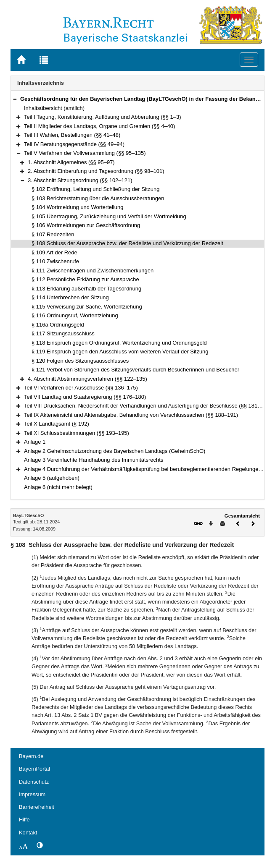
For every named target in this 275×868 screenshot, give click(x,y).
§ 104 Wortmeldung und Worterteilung (77, 207)
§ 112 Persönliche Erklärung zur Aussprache (85, 279)
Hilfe (24, 820)
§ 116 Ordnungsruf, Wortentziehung (75, 315)
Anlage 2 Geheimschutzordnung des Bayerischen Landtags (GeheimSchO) (115, 451)
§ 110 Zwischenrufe (55, 261)
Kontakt (28, 833)
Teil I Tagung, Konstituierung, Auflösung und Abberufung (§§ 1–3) (103, 117)
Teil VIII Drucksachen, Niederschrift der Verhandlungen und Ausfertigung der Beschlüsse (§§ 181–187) (148, 406)
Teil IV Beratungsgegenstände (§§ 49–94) (74, 144)
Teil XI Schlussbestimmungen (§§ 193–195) (77, 433)
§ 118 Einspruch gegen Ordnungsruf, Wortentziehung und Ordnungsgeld (119, 343)
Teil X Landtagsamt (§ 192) (57, 424)
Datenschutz (34, 782)
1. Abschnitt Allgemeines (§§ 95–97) (71, 162)
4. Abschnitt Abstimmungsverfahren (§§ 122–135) (87, 379)
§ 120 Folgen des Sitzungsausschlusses (80, 361)
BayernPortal (34, 769)
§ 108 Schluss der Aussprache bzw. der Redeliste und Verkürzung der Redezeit (127, 243)
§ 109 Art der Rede (54, 252)
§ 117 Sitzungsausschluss (63, 333)
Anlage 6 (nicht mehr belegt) (58, 487)
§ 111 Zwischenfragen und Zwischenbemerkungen (93, 271)
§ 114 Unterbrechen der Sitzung (70, 297)
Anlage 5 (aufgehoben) (52, 478)
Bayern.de (31, 756)
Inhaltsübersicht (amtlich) (54, 108)
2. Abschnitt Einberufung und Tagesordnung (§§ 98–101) (96, 171)
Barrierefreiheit (37, 807)
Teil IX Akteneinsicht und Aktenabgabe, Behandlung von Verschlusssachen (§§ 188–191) (131, 415)
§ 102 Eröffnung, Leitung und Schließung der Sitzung (95, 189)
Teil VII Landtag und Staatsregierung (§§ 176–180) (85, 397)
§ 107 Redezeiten (53, 234)
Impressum (32, 794)
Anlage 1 (35, 442)
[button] (15, 99)
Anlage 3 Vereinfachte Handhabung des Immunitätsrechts (94, 460)
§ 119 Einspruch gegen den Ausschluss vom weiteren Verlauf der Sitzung (120, 352)
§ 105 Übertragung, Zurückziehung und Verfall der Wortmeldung (109, 216)
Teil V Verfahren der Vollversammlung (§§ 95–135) (85, 153)
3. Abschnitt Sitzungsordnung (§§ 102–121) (80, 180)
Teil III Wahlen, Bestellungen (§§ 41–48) (72, 135)
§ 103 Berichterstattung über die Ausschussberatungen (98, 198)
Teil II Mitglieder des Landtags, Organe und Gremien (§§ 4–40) (99, 126)
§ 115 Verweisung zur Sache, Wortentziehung (87, 307)
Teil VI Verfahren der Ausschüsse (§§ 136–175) (81, 388)
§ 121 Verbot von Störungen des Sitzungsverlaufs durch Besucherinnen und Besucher (135, 370)
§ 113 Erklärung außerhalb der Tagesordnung (86, 289)
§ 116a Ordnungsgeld (58, 325)
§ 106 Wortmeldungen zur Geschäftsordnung (86, 225)
